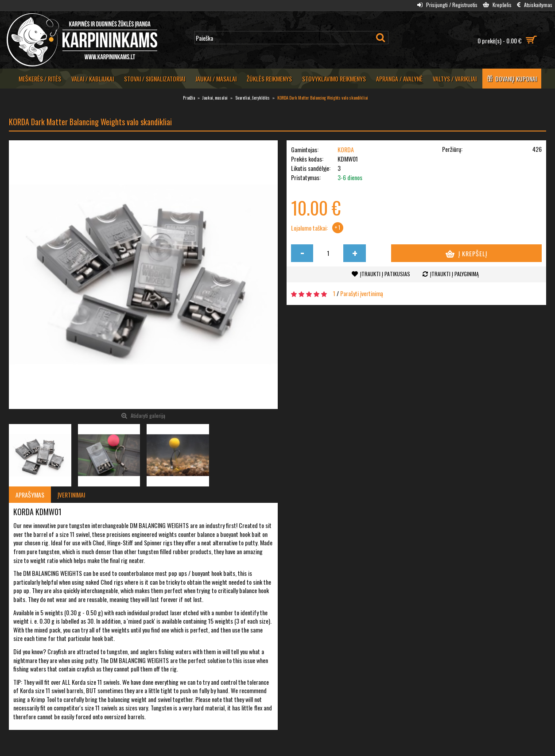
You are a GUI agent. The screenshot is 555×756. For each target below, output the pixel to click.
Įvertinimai (71, 495)
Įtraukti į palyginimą (454, 274)
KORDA (346, 149)
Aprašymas (30, 495)
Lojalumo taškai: (309, 228)
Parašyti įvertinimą (362, 293)
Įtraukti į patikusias (385, 274)
